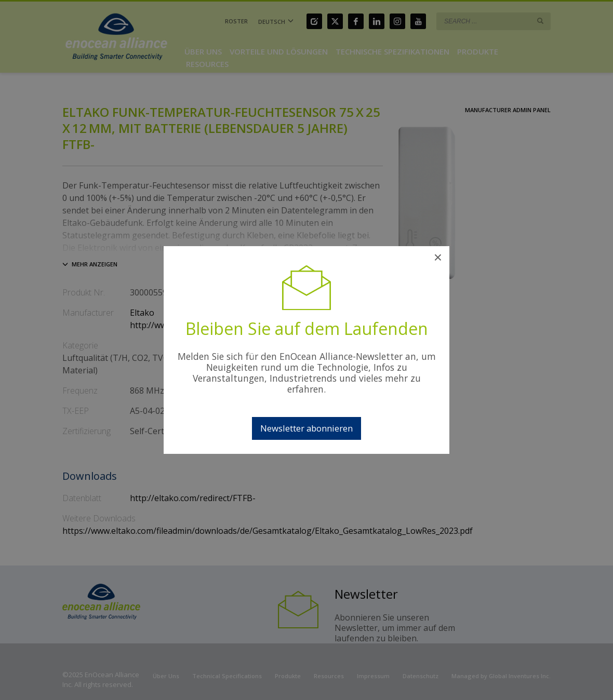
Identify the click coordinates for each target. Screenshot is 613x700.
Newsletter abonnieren (306, 428)
